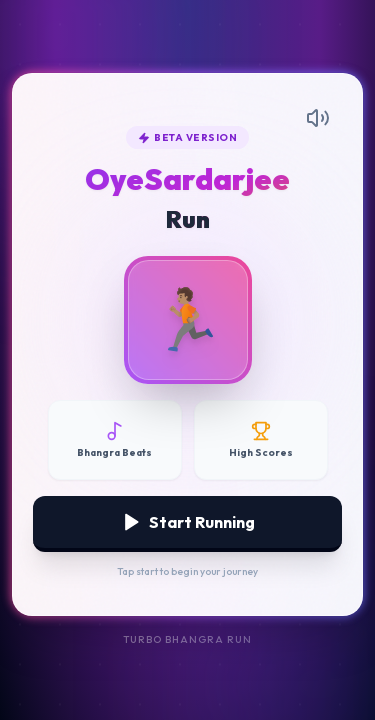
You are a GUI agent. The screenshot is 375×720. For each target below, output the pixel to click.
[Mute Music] (318, 118)
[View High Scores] (261, 440)
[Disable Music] (115, 440)
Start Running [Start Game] (188, 522)
